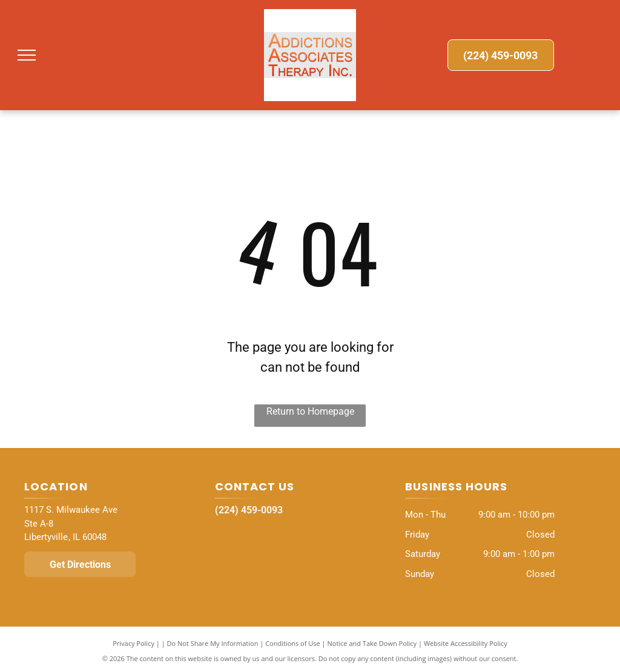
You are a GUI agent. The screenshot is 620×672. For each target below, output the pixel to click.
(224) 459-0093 (249, 510)
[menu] (27, 55)
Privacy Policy (134, 643)
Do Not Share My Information (213, 643)
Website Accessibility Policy (466, 643)
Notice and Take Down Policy (372, 643)
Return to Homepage (310, 411)
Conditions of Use (293, 643)
